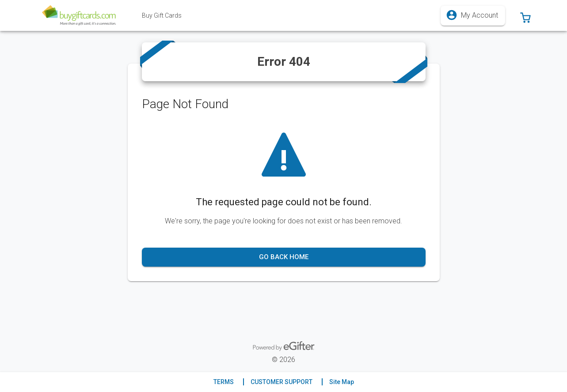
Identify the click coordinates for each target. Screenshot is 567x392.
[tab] (162, 15)
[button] (525, 15)
